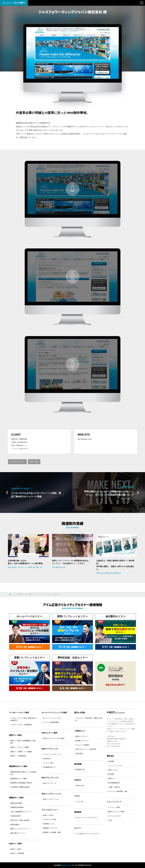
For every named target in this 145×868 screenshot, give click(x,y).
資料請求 (78, 812)
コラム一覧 (79, 802)
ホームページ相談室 (82, 745)
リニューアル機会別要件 (51, 722)
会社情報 (111, 761)
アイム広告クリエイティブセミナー (87, 834)
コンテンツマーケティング (52, 754)
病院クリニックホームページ (20, 829)
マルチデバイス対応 (50, 819)
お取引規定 (79, 754)
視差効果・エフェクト (50, 828)
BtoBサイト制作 (16, 849)
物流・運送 (34, 462)
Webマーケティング (50, 749)
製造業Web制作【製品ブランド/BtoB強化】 (23, 773)
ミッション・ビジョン (115, 766)
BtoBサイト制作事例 (17, 853)
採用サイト (112, 778)
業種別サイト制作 (16, 798)
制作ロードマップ (81, 736)
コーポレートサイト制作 (19, 713)
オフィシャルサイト (115, 816)
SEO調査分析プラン (50, 767)
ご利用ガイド (80, 731)
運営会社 (110, 756)
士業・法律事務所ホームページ (21, 812)
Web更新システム (49, 824)
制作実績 (78, 764)
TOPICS (78, 780)
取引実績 (111, 774)
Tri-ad (110, 820)
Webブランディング (50, 778)
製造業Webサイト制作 (18, 766)
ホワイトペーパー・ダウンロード (87, 818)
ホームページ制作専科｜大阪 (118, 791)
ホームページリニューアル (52, 718)
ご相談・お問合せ (114, 787)
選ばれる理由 (80, 713)
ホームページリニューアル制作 (54, 713)
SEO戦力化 (47, 759)
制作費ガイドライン (82, 741)
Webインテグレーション (52, 794)
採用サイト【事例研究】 (19, 756)
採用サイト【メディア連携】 (20, 747)
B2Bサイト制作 (15, 844)
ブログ (77, 796)
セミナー (78, 828)
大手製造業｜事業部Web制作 (20, 787)
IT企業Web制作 (16, 816)
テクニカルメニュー (50, 810)
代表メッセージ (113, 770)
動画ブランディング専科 (116, 812)
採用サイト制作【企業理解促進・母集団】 (23, 742)
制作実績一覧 (80, 770)
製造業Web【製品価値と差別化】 (22, 783)
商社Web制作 (15, 825)
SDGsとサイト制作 (50, 733)
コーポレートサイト (17, 462)
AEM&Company (67, 865)
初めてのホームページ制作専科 (86, 749)
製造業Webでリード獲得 (19, 779)
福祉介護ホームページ (18, 833)
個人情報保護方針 (114, 783)
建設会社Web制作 (16, 803)
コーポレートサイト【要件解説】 (21, 725)
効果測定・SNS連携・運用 (52, 832)
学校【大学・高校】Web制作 (20, 820)
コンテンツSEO (48, 763)
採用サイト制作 (15, 735)
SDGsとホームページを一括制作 (54, 738)
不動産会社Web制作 (17, 807)
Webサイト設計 (48, 815)
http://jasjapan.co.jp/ (85, 439)
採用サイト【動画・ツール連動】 (21, 752)
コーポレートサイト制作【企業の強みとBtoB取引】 (24, 719)
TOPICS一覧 (80, 786)
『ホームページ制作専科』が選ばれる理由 (89, 719)
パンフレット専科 (114, 807)
